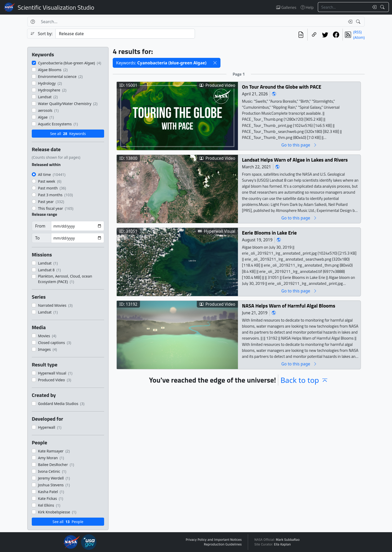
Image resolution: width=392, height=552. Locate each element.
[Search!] (383, 7)
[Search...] (344, 7)
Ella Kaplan (283, 544)
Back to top (304, 380)
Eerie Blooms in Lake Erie (269, 233)
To (37, 238)
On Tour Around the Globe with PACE (282, 87)
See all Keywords (68, 134)
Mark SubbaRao (288, 540)
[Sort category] (125, 34)
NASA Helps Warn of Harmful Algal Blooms (289, 306)
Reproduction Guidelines (223, 544)
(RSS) (357, 32)
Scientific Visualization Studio (56, 7)
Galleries (286, 7)
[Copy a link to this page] (314, 35)
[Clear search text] (373, 7)
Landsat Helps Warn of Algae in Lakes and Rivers (295, 160)
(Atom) (359, 37)
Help (307, 7)
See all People (68, 522)
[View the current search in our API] (301, 35)
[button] (215, 63)
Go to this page (299, 145)
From (40, 226)
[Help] (33, 22)
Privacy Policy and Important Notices (214, 540)
